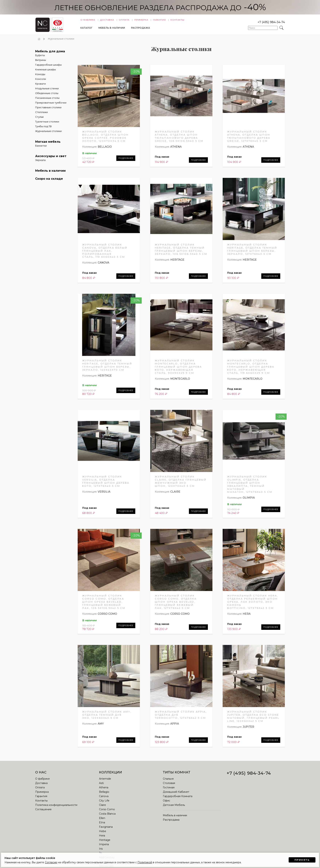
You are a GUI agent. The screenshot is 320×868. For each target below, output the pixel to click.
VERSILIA (104, 494)
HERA (247, 616)
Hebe (103, 833)
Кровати (40, 86)
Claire (102, 807)
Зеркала (40, 162)
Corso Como (107, 812)
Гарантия (159, 21)
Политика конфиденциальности (56, 807)
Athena (104, 790)
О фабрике (88, 21)
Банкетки (41, 148)
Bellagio (104, 794)
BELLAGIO (105, 149)
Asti (101, 785)
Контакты (177, 21)
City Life (104, 803)
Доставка (107, 21)
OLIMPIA (249, 500)
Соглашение (43, 812)
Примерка (141, 21)
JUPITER (248, 729)
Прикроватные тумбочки (51, 105)
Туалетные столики (47, 124)
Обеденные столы (47, 95)
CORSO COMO (107, 616)
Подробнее (126, 160)
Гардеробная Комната (178, 798)
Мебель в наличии (112, 29)
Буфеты (40, 58)
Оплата (124, 21)
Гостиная (169, 790)
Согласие (51, 862)
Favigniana (106, 829)
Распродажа (141, 29)
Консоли (41, 81)
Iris (101, 851)
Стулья (39, 119)
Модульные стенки (47, 91)
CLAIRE (175, 494)
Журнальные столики (48, 133)
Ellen (102, 820)
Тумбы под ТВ (43, 129)
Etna (102, 825)
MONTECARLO (180, 381)
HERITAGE (177, 262)
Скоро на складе (49, 181)
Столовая (169, 785)
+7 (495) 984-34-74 (271, 23)
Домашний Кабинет (176, 794)
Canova (104, 798)
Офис (166, 803)
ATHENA (176, 149)
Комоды (40, 77)
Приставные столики (48, 110)
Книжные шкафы (45, 72)
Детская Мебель (174, 807)
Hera (102, 838)
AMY (101, 726)
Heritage (105, 842)
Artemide (105, 781)
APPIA (175, 726)
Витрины (41, 62)
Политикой (145, 862)
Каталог (86, 29)
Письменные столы (47, 100)
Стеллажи (41, 114)
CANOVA (103, 265)
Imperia (104, 846)
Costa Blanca (107, 816)
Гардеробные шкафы (48, 67)
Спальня (168, 781)
